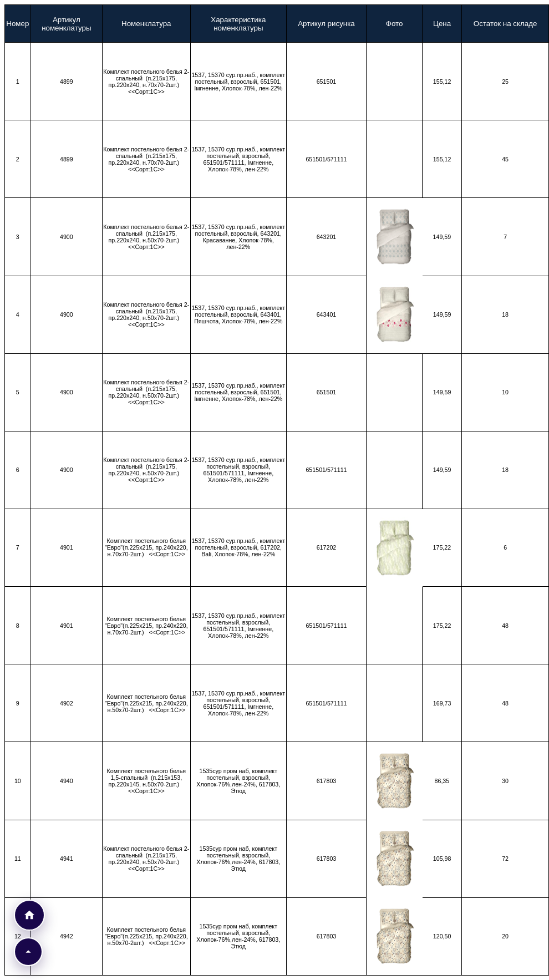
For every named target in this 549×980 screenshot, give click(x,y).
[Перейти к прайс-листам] (29, 915)
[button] (28, 952)
